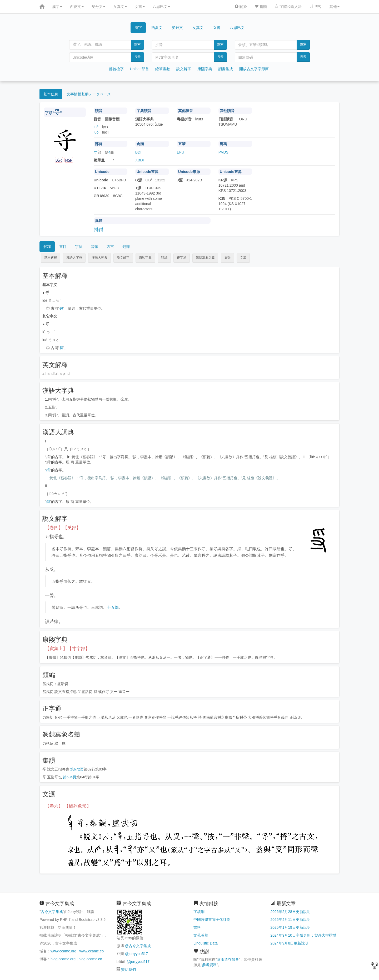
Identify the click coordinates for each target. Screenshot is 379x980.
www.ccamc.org (63, 951)
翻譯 (126, 247)
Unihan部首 (139, 69)
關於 (241, 7)
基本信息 (51, 94)
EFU (181, 152)
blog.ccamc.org (63, 959)
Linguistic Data (206, 943)
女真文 (120, 7)
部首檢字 (116, 69)
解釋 (47, 247)
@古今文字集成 (138, 946)
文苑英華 (201, 935)
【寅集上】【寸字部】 (67, 649)
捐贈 (261, 7)
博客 (316, 7)
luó (96, 132)
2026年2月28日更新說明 (291, 912)
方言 (110, 247)
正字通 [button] (182, 258)
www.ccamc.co (91, 951)
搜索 (137, 44)
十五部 (113, 607)
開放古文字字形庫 (254, 69)
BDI (138, 152)
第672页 (77, 769)
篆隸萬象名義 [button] (205, 258)
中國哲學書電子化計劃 (212, 920)
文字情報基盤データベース (89, 94)
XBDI (140, 160)
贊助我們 (128, 969)
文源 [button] (243, 258)
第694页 (70, 777)
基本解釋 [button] (51, 258)
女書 (140, 7)
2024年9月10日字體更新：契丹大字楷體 (304, 935)
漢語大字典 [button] (74, 258)
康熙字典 (205, 69)
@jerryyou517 (136, 954)
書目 (63, 247)
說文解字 (184, 69)
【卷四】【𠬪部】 (63, 528)
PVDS (223, 152)
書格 (197, 927)
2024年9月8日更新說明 (290, 943)
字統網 (199, 912)
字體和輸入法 (288, 7)
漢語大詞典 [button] (99, 258)
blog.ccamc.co (90, 959)
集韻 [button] (227, 258)
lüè (96, 127)
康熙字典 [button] (145, 258)
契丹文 (98, 7)
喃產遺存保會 (228, 959)
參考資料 (210, 965)
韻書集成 (226, 69)
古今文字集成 (52, 912)
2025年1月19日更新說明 (291, 927)
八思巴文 (161, 7)
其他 (335, 7)
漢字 (57, 7)
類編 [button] (164, 258)
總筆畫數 (163, 69)
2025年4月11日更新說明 (291, 920)
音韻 (94, 247)
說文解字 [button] (123, 258)
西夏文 (77, 7)
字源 (79, 247)
